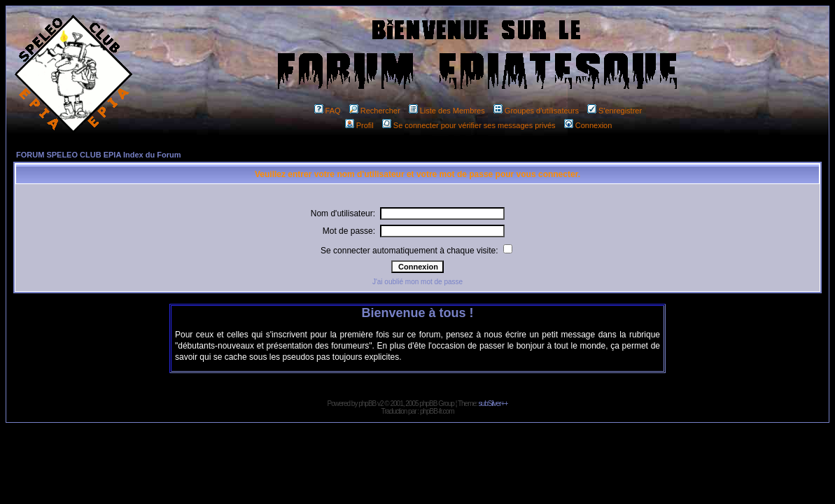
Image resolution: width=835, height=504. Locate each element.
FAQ (328, 111)
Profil (359, 125)
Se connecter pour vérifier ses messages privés (469, 125)
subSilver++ (493, 404)
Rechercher (375, 111)
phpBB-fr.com (437, 411)
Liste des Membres (447, 111)
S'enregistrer (615, 111)
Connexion (588, 125)
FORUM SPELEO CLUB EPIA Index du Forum (99, 155)
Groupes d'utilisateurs (536, 111)
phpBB (367, 404)
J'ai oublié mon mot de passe (417, 282)
